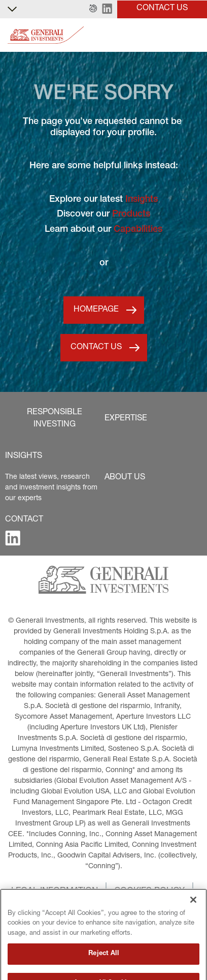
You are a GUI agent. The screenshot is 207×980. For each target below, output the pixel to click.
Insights (142, 200)
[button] (93, 9)
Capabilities (138, 230)
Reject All (103, 967)
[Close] (193, 912)
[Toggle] (193, 35)
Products (131, 215)
